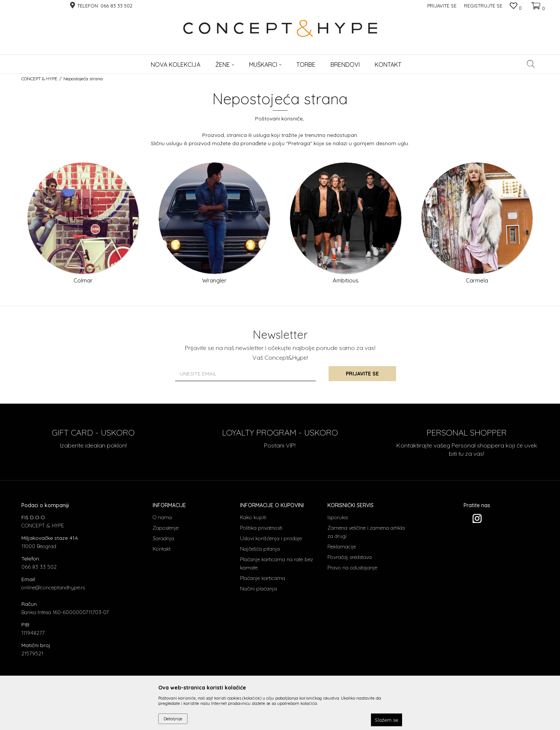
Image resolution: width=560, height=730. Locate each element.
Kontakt (162, 549)
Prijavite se (362, 374)
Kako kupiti (253, 517)
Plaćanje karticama (263, 578)
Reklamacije (342, 547)
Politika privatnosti (261, 528)
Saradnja (163, 538)
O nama (162, 517)
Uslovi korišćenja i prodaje (271, 538)
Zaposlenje (166, 528)
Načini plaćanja (258, 589)
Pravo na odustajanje (352, 568)
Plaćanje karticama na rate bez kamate (277, 563)
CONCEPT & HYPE (39, 79)
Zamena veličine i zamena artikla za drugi (366, 532)
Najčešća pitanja (260, 549)
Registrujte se (483, 6)
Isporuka (338, 517)
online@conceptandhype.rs (53, 587)
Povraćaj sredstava (350, 557)
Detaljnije (173, 719)
